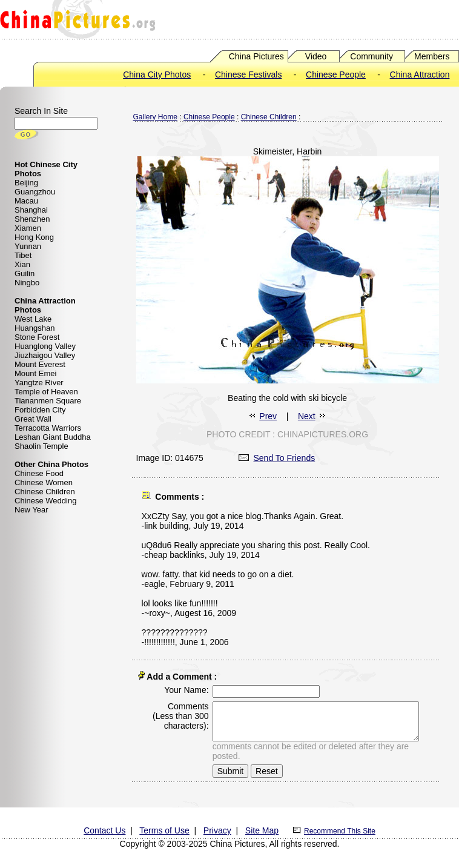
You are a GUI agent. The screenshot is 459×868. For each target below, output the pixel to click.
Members (432, 56)
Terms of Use (164, 828)
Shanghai (31, 210)
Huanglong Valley (45, 346)
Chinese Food (39, 473)
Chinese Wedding (45, 501)
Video (316, 56)
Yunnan (28, 246)
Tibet (23, 255)
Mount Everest (40, 364)
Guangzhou (35, 192)
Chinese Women (44, 482)
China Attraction (420, 75)
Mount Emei (35, 373)
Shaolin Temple (41, 446)
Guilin (25, 273)
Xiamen (28, 228)
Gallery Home (155, 117)
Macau (26, 201)
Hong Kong (34, 237)
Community (371, 56)
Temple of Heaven (46, 392)
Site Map (262, 828)
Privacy (217, 828)
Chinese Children (45, 492)
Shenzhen (32, 219)
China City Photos (157, 75)
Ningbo (27, 283)
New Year (31, 510)
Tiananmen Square (48, 401)
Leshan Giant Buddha (53, 437)
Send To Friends (277, 458)
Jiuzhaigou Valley (45, 355)
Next (307, 416)
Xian (22, 264)
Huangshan (35, 328)
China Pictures (256, 56)
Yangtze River (39, 383)
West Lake (33, 319)
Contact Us (104, 828)
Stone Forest (37, 337)
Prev (268, 416)
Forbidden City (40, 410)
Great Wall (33, 419)
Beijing (26, 183)
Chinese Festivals (249, 75)
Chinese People (336, 75)
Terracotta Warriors (48, 428)
